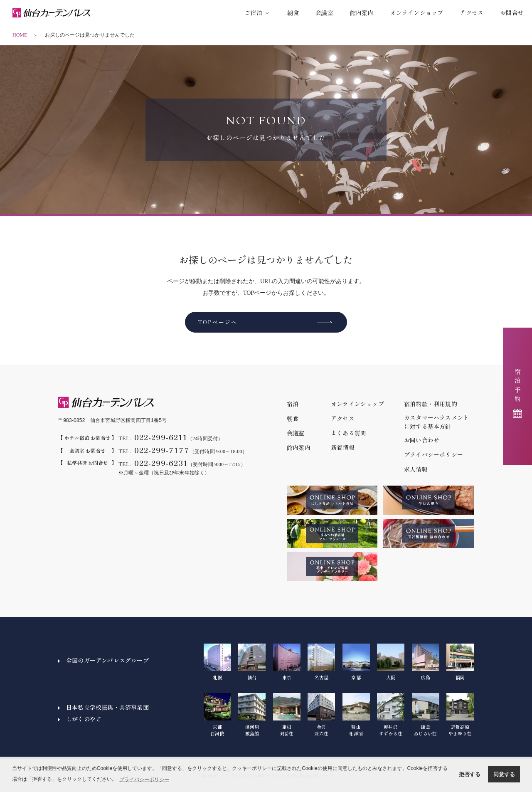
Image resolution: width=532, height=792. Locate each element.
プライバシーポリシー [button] (144, 780)
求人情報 (416, 469)
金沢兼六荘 (321, 715)
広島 (426, 662)
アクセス (472, 12)
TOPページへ (218, 322)
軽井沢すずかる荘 (391, 715)
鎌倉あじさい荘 (426, 715)
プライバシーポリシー (433, 454)
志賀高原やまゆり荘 (460, 715)
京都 (356, 662)
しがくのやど (84, 719)
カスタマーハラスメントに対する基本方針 (436, 422)
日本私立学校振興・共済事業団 (107, 707)
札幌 (217, 662)
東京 (287, 662)
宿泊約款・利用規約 (431, 404)
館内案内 (362, 12)
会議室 (324, 12)
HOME (20, 35)
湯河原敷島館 (252, 715)
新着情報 (343, 447)
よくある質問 (349, 433)
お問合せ (512, 12)
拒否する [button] (470, 774)
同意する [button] (504, 774)
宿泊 (293, 404)
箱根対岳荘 (287, 715)
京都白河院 (217, 715)
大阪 (391, 662)
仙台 (252, 662)
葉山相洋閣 (356, 715)
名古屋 (321, 662)
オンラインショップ (417, 12)
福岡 (460, 662)
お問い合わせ (422, 440)
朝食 (293, 12)
